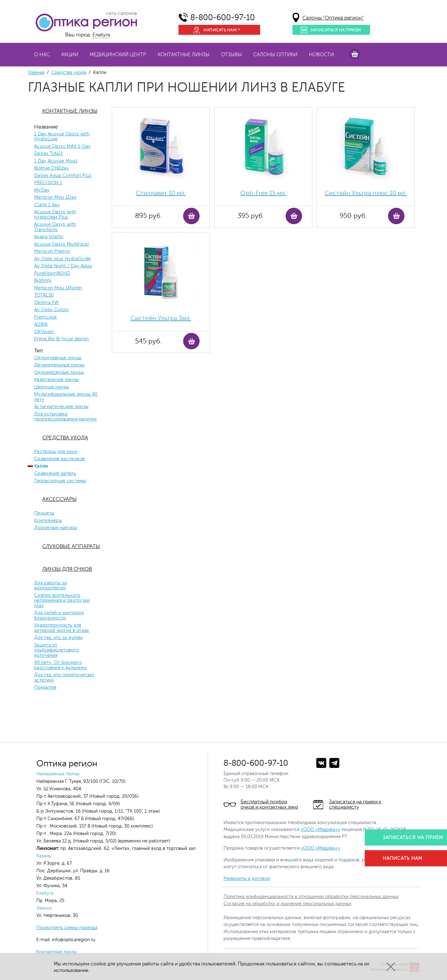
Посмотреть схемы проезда (67, 928)
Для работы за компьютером (50, 586)
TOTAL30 (44, 295)
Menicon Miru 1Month (58, 288)
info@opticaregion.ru (73, 940)
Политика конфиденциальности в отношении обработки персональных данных (311, 897)
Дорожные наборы (56, 528)
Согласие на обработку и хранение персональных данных (287, 904)
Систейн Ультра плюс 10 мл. (366, 193)
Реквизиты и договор (247, 879)
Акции (70, 55)
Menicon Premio (52, 252)
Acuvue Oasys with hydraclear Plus (55, 215)
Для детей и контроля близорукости (59, 616)
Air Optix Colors (51, 310)
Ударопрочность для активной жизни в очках (62, 628)
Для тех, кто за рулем (58, 638)
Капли (41, 466)
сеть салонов (122, 13)
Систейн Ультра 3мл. (161, 318)
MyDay (42, 190)
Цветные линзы (52, 387)
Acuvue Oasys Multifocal (61, 244)
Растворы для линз (56, 452)
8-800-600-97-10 (223, 18)
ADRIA (41, 324)
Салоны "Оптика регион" (333, 18)
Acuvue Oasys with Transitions (55, 227)
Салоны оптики (275, 55)
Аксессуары (59, 499)
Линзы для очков (67, 569)
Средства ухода (69, 73)
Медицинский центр (118, 55)
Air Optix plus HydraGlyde (63, 259)
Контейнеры (48, 521)
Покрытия (45, 687)
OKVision (44, 332)
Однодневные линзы (58, 358)
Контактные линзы (184, 55)
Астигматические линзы (61, 407)
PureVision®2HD (52, 274)
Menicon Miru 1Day (55, 197)
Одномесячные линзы (59, 373)
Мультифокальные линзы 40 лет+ (66, 397)
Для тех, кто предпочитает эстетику (64, 678)
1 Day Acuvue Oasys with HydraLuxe (62, 137)
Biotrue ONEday (52, 168)
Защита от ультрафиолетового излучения (56, 650)
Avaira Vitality (49, 237)
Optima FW (47, 303)
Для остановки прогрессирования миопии (65, 417)
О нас (42, 55)
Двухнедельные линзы (59, 365)
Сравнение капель (55, 474)
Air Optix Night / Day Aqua (63, 266)
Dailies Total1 (48, 154)
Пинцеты (44, 513)
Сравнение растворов (60, 459)
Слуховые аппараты (71, 546)
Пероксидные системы (60, 481)
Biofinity (43, 281)
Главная (36, 73)
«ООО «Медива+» (320, 830)
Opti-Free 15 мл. (263, 193)
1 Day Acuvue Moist (56, 161)
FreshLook (45, 317)
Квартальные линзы (56, 380)
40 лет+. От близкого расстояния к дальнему (61, 665)
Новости (321, 55)
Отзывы (231, 55)
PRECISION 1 (48, 183)
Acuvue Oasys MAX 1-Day (63, 147)
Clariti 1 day (47, 205)
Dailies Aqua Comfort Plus (63, 176)
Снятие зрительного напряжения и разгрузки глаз (62, 601)
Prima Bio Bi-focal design (62, 339)
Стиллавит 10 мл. (161, 193)
